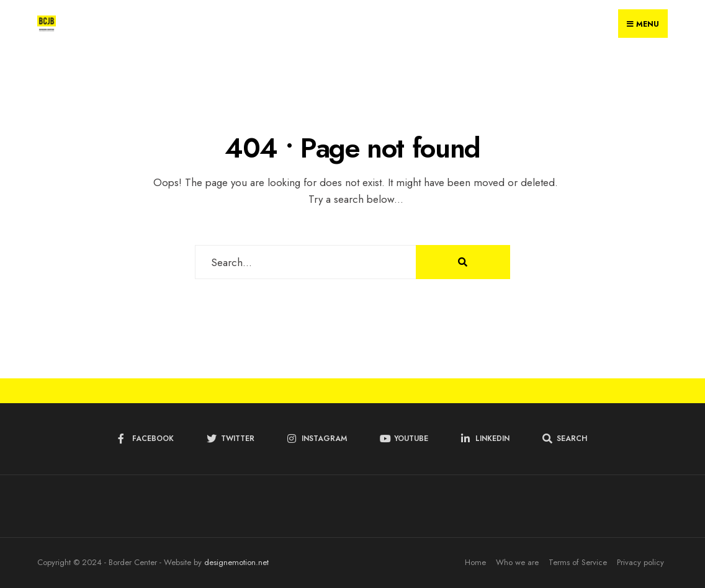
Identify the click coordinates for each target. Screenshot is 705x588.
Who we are (517, 562)
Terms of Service (578, 562)
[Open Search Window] (565, 439)
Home (475, 562)
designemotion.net (236, 562)
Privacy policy (640, 562)
